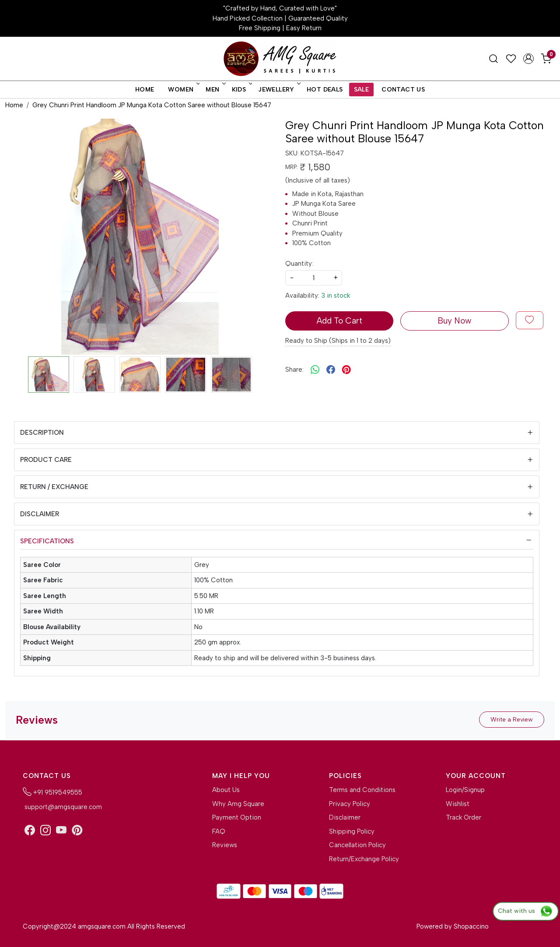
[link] (493, 59)
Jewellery (279, 90)
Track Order (464, 817)
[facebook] (331, 370)
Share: (294, 370)
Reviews (225, 845)
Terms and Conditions (362, 790)
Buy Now (454, 321)
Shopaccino (471, 926)
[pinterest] (346, 370)
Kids (241, 90)
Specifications (47, 541)
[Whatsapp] (315, 370)
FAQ (219, 831)
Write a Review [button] (512, 720)
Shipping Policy (352, 831)
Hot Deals (325, 90)
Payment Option (237, 817)
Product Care (46, 460)
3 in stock (336, 296)
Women (183, 90)
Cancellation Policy (357, 845)
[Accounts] (528, 59)
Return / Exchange (54, 487)
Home (145, 90)
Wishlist (458, 804)
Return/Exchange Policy (364, 859)
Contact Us (403, 90)
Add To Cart (339, 321)
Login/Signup (465, 790)
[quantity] (314, 278)
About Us (226, 790)
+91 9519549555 (52, 792)
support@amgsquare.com (62, 807)
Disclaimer (40, 514)
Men (215, 90)
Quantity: (299, 264)
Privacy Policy (350, 804)
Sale (362, 90)
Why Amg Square (238, 804)
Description (42, 433)
